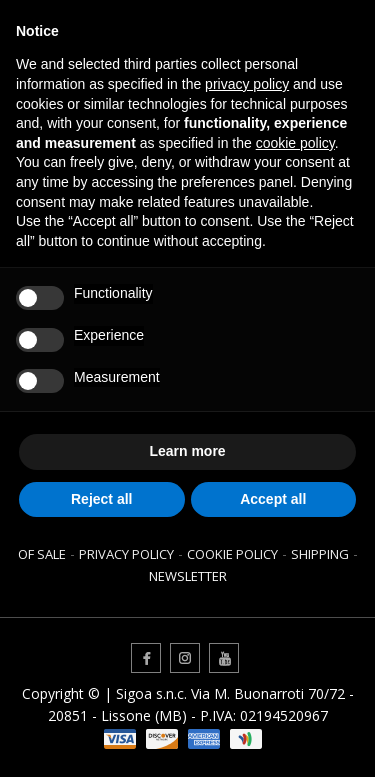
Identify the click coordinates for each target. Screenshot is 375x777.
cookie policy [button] (295, 143)
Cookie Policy (232, 554)
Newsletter (188, 576)
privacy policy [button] (247, 84)
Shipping (320, 554)
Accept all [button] (273, 499)
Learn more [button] (187, 451)
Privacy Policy (126, 554)
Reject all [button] (101, 499)
